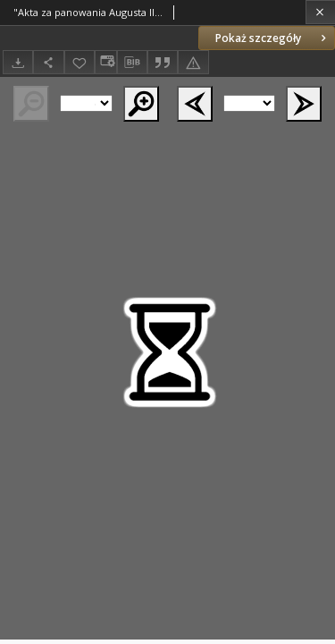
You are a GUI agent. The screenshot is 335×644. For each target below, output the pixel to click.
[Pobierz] (18, 62)
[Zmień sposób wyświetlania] (105, 62)
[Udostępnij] (48, 62)
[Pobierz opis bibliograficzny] (132, 63)
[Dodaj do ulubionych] (80, 62)
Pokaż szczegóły (272, 38)
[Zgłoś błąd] (193, 62)
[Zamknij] (320, 12)
